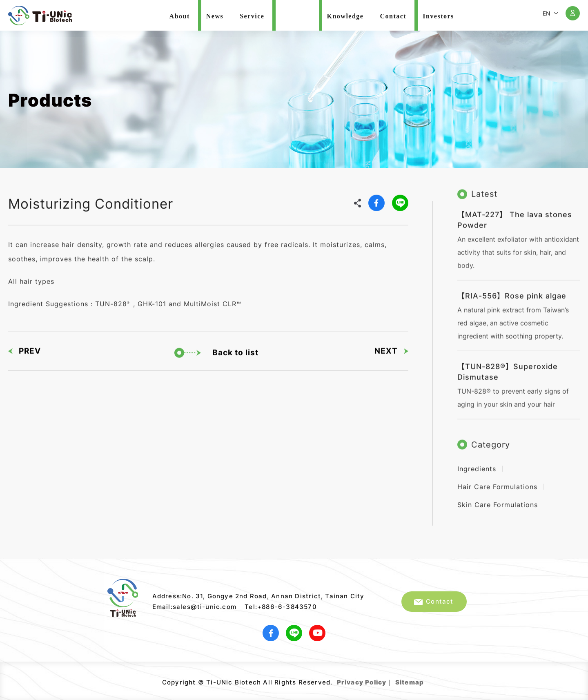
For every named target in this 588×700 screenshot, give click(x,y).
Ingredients (477, 464)
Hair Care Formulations (497, 482)
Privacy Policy (362, 682)
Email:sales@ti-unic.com (195, 607)
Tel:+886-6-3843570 (281, 607)
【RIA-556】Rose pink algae (512, 291)
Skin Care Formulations (498, 500)
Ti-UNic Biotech (40, 16)
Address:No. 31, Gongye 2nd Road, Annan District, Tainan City (258, 596)
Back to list (216, 350)
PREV (24, 348)
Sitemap (410, 682)
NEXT (391, 348)
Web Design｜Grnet (425, 679)
